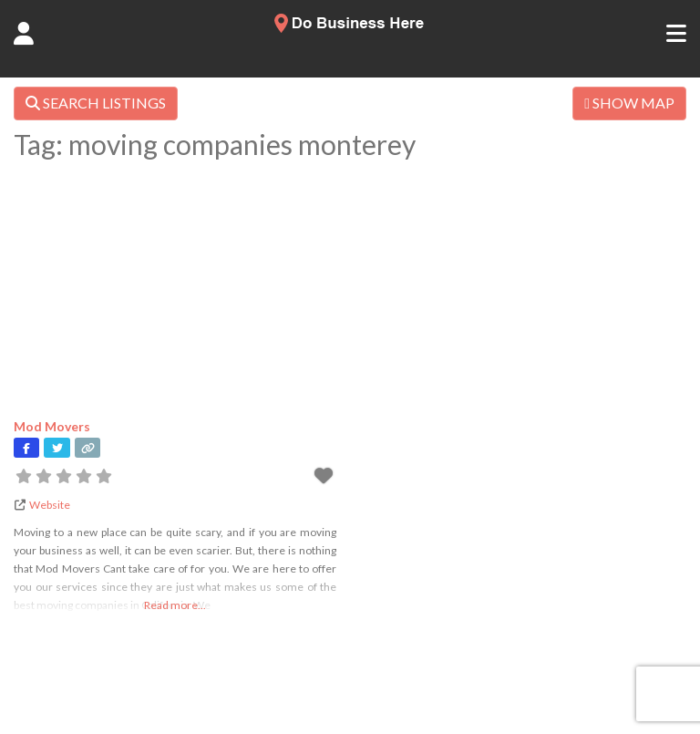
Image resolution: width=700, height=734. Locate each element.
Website (50, 505)
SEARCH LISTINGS (96, 103)
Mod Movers (52, 426)
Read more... (175, 605)
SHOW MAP (629, 103)
